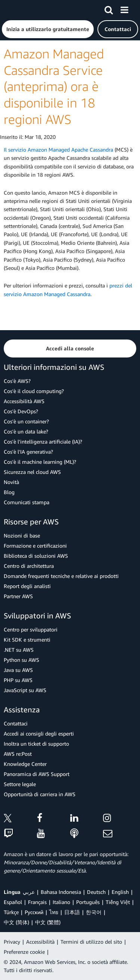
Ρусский (34, 912)
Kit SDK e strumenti (27, 640)
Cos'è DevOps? (21, 411)
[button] (48, 29)
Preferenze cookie (24, 952)
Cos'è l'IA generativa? (28, 452)
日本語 (72, 912)
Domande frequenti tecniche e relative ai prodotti (61, 576)
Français (37, 902)
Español (13, 902)
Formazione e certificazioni (35, 546)
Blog (9, 492)
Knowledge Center (25, 764)
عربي (29, 892)
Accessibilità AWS (24, 401)
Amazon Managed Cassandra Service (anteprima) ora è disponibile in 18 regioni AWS (54, 86)
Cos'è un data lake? (26, 431)
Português (88, 902)
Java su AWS (18, 670)
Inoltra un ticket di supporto (36, 744)
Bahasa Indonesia (61, 892)
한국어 (94, 912)
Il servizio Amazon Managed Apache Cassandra (58, 150)
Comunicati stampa (27, 502)
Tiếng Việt (118, 902)
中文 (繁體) (48, 922)
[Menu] (124, 9)
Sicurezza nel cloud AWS (32, 472)
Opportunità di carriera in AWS (40, 794)
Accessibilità (40, 942)
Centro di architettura (29, 566)
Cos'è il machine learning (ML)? (40, 462)
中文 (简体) (16, 922)
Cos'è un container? (26, 421)
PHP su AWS (18, 680)
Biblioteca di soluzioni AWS (36, 556)
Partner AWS (18, 596)
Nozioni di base (22, 535)
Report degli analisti (27, 586)
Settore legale (20, 784)
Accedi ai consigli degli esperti (39, 734)
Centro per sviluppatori (31, 629)
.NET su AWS (19, 650)
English (120, 892)
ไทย (54, 912)
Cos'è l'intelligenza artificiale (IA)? (43, 442)
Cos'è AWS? (17, 381)
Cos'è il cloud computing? (34, 391)
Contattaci (16, 723)
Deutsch (96, 892)
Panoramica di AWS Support (37, 774)
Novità (11, 482)
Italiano (61, 902)
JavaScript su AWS (25, 690)
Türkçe (11, 912)
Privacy (12, 942)
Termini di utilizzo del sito (91, 942)
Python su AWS (21, 660)
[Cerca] (109, 9)
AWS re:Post (18, 754)
